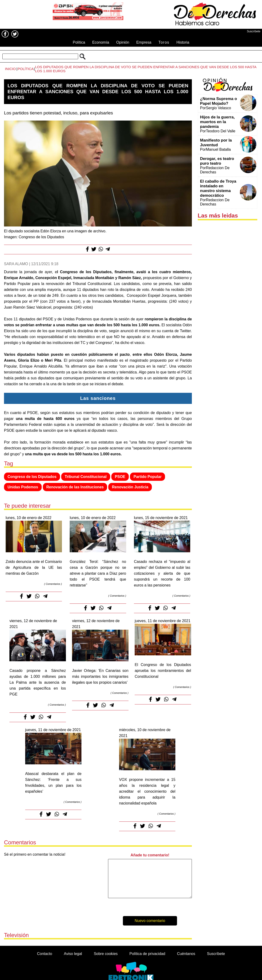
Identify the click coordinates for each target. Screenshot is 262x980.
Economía (101, 42)
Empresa (144, 42)
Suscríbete (254, 31)
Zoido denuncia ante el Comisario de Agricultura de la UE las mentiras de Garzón (34, 567)
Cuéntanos (186, 954)
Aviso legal (73, 954)
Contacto (44, 954)
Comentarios (53, 584)
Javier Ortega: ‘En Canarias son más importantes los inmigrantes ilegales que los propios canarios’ (100, 676)
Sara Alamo (16, 264)
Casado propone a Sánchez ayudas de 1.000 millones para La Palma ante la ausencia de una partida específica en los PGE (38, 682)
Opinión (123, 42)
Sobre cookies (106, 954)
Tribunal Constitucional (86, 477)
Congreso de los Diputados (32, 477)
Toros (164, 42)
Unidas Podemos (23, 487)
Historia (183, 42)
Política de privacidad (147, 954)
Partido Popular (147, 477)
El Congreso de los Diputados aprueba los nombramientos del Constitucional (163, 671)
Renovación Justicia (130, 487)
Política (79, 42)
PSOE (120, 477)
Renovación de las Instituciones (75, 487)
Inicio (10, 69)
